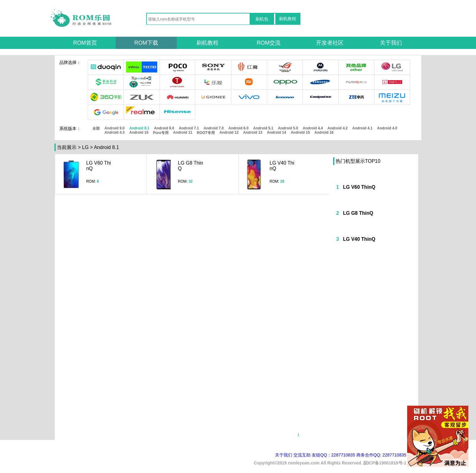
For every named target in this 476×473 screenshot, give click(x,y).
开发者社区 (330, 43)
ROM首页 (85, 43)
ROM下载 (146, 43)
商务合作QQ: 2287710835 (381, 455)
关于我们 (391, 43)
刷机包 (262, 19)
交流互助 (302, 455)
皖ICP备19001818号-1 (385, 463)
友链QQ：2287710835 (333, 455)
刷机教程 (288, 19)
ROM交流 (269, 43)
